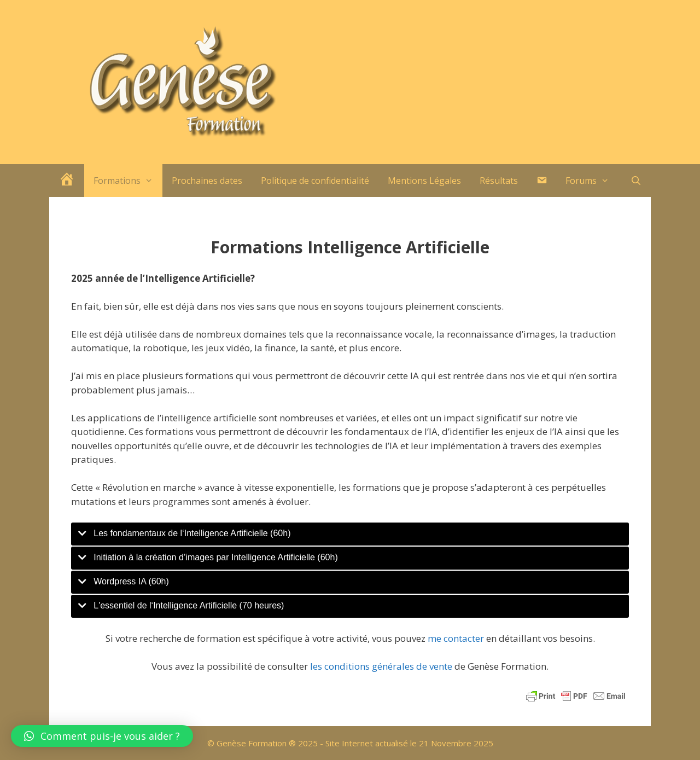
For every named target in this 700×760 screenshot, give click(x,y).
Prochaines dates (207, 181)
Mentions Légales (424, 181)
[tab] (350, 534)
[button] (102, 736)
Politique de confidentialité (315, 181)
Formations (128, 181)
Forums (592, 181)
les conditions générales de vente (381, 666)
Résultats (499, 181)
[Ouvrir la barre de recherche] (636, 181)
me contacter (456, 638)
